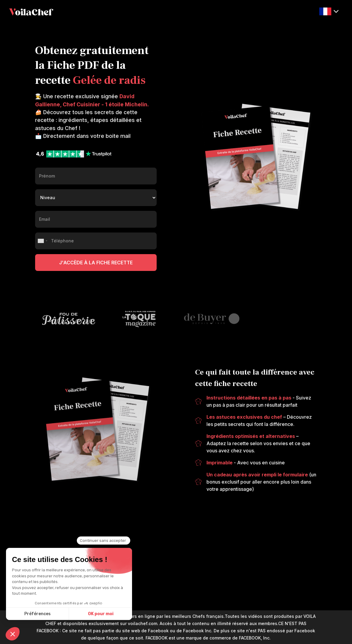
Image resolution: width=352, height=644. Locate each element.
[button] (329, 12)
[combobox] (42, 241)
